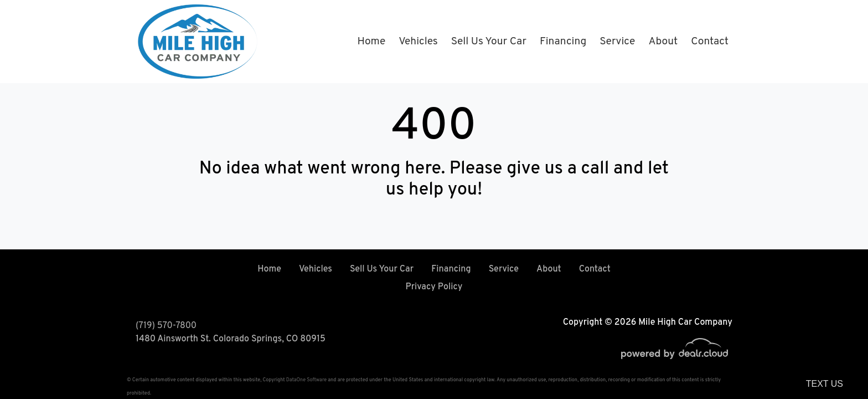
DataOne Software (306, 380)
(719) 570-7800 (166, 326)
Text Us (825, 384)
